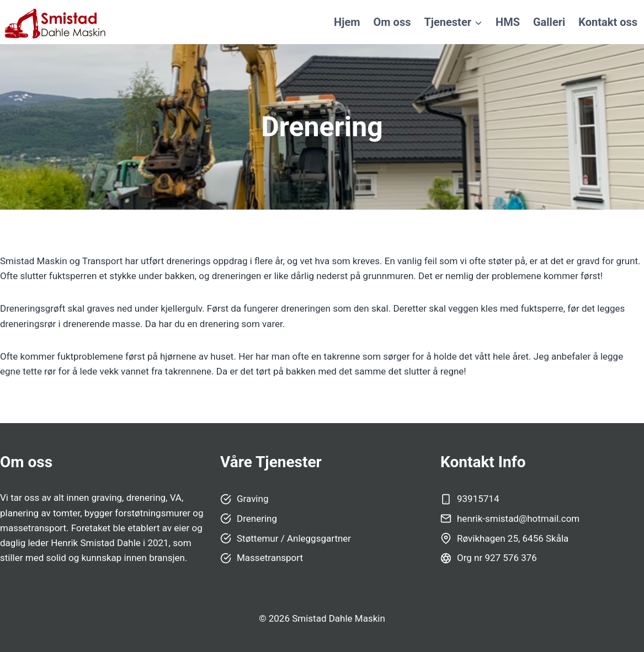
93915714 (478, 499)
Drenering (257, 519)
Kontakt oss (608, 22)
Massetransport (270, 558)
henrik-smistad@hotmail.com (518, 519)
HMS (508, 22)
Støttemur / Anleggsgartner (294, 538)
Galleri (549, 22)
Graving (252, 499)
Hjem (347, 22)
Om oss (392, 22)
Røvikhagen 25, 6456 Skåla (513, 538)
